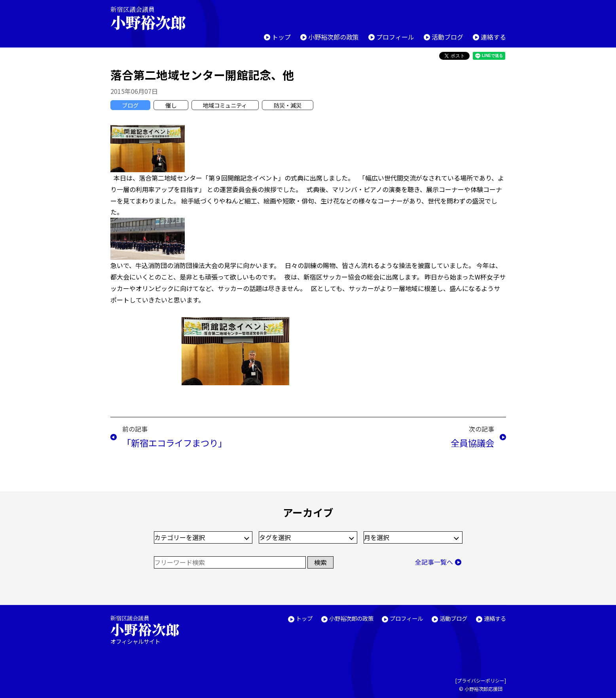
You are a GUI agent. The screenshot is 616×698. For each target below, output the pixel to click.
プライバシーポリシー (481, 680)
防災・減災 (288, 105)
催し (171, 105)
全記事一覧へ (434, 562)
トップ (281, 37)
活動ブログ (447, 37)
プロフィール (395, 37)
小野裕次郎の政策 (334, 37)
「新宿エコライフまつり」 (174, 443)
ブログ (130, 105)
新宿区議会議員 (155, 18)
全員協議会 (472, 443)
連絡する (493, 37)
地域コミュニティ (225, 105)
